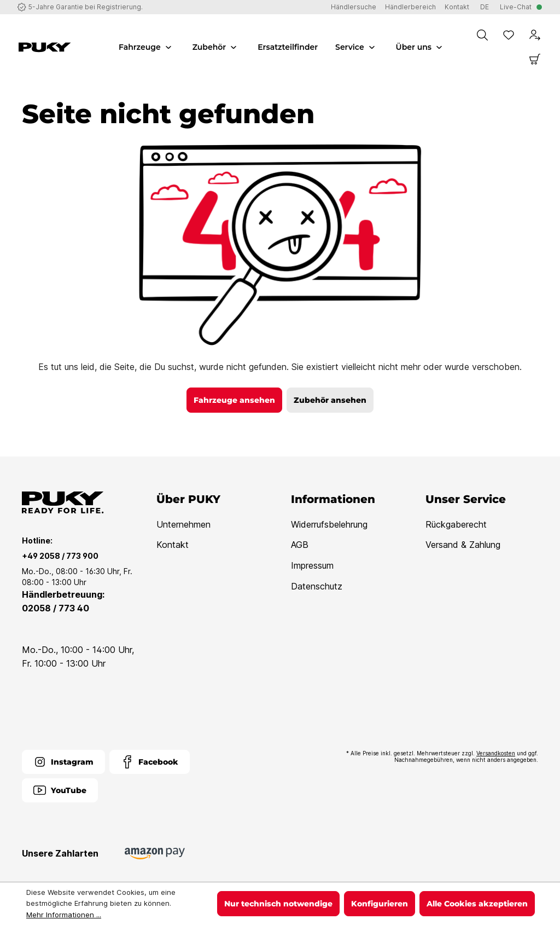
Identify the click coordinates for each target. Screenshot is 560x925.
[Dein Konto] (535, 35)
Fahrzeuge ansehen (234, 400)
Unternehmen (183, 524)
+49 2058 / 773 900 (60, 556)
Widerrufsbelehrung (329, 524)
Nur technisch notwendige (278, 904)
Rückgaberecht (456, 524)
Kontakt (173, 545)
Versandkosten (496, 753)
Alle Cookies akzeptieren (477, 904)
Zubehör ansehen (330, 400)
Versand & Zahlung (463, 545)
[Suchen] (482, 35)
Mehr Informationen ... (64, 915)
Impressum (312, 565)
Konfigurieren (380, 904)
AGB (300, 545)
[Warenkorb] (535, 59)
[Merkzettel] (509, 35)
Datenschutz (317, 586)
